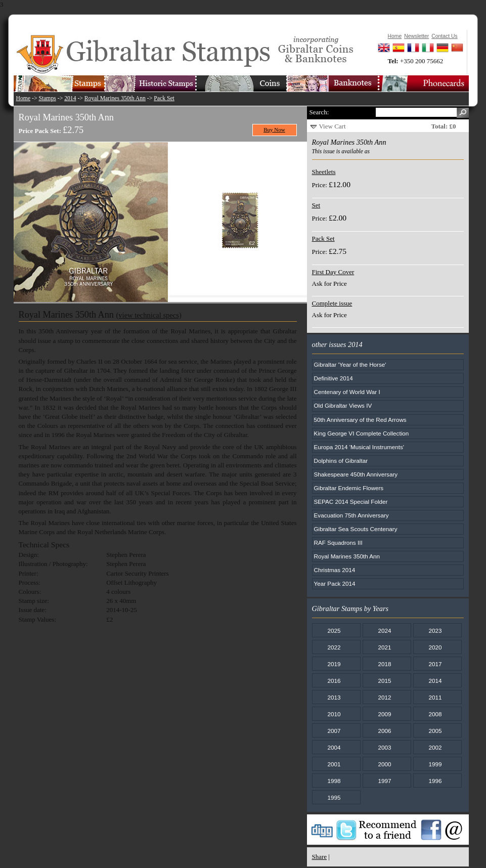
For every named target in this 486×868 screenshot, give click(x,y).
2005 (435, 731)
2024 (384, 631)
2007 (334, 731)
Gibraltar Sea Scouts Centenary (356, 529)
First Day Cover (333, 272)
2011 (435, 697)
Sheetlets (324, 172)
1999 (435, 764)
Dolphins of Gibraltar (341, 461)
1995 (334, 797)
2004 (334, 747)
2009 (384, 714)
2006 (384, 731)
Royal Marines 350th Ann (115, 98)
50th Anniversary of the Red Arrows (360, 420)
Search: (319, 112)
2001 (334, 764)
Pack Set (164, 98)
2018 (384, 664)
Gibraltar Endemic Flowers (349, 488)
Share (320, 857)
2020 (435, 647)
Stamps (47, 98)
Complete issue (332, 303)
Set (316, 205)
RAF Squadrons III (338, 542)
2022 (334, 647)
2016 (334, 681)
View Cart (333, 126)
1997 (384, 781)
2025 (334, 631)
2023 (435, 631)
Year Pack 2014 (335, 583)
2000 (384, 764)
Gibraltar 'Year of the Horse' (350, 364)
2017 (435, 664)
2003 (384, 747)
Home (24, 98)
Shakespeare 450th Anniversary (356, 474)
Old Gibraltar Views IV (343, 405)
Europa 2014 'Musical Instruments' (359, 447)
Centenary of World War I (347, 392)
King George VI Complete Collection (362, 433)
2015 (384, 681)
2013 (334, 697)
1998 (334, 781)
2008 (435, 714)
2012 (384, 697)
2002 (435, 747)
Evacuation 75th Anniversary (351, 515)
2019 (334, 664)
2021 (384, 647)
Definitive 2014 (334, 378)
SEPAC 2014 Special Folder (351, 502)
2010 (334, 714)
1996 (435, 781)
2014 (70, 98)
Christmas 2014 (335, 570)
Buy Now (274, 129)
